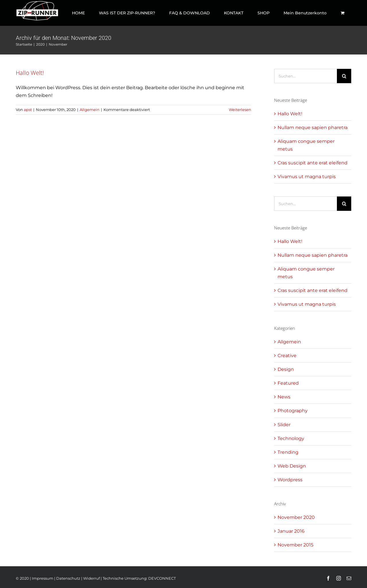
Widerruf (91, 578)
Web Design (292, 466)
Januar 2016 (291, 531)
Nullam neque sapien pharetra (313, 127)
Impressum (43, 578)
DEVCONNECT (162, 578)
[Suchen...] (305, 76)
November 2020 (296, 517)
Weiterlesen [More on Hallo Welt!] (240, 110)
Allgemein (90, 110)
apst (28, 110)
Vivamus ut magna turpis (307, 177)
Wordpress (290, 480)
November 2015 (295, 545)
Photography (293, 411)
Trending (288, 452)
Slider (284, 425)
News (284, 397)
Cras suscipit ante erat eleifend (313, 163)
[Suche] (344, 76)
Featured (288, 383)
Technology (291, 438)
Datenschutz (68, 578)
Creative (287, 356)
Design (286, 369)
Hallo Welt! (30, 73)
